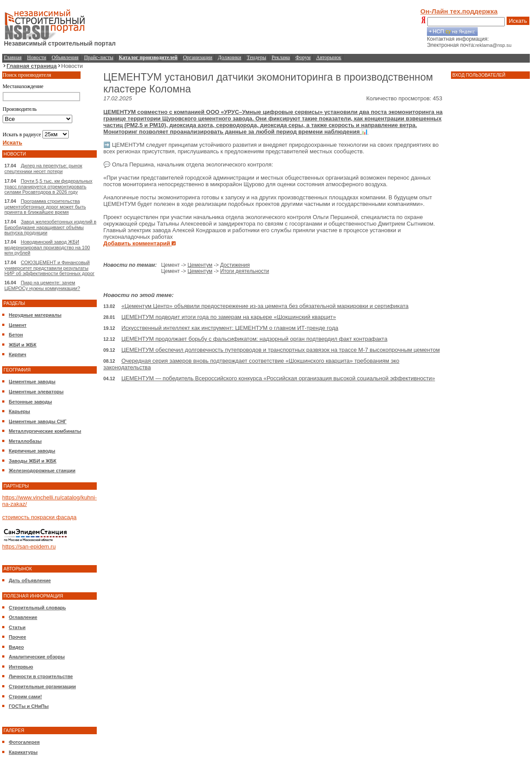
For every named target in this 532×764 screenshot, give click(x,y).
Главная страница (32, 66)
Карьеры (19, 411)
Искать (518, 21)
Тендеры (257, 57)
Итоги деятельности (245, 271)
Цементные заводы (32, 382)
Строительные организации (42, 686)
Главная (13, 57)
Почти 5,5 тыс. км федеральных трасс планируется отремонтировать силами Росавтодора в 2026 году (48, 186)
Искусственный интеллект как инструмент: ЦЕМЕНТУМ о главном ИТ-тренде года (230, 328)
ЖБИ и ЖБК (23, 345)
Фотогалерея (24, 742)
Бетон (16, 335)
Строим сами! (25, 697)
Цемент (18, 325)
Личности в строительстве (41, 676)
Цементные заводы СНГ (38, 421)
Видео (16, 647)
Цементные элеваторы (36, 392)
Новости (37, 57)
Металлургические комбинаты (45, 431)
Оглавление (23, 617)
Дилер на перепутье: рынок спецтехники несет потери (43, 168)
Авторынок (329, 57)
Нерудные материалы (35, 315)
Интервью (21, 667)
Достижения (235, 265)
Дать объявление (30, 580)
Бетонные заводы (30, 402)
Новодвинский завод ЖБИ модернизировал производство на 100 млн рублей (47, 247)
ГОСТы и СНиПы (29, 706)
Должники (230, 57)
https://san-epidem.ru (29, 546)
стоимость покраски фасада (39, 517)
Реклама (281, 57)
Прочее (18, 637)
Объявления (65, 57)
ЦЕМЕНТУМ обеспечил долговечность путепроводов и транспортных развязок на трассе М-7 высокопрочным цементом (280, 350)
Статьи (17, 627)
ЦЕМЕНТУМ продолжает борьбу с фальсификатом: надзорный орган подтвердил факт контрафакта (254, 339)
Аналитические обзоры (37, 657)
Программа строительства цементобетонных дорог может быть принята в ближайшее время (45, 207)
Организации (198, 57)
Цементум (200, 265)
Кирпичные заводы (32, 451)
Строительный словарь (37, 608)
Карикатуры (23, 752)
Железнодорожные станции (42, 470)
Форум (303, 57)
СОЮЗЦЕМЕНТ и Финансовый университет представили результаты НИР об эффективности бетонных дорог (49, 268)
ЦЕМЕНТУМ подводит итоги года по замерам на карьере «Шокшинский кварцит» (229, 317)
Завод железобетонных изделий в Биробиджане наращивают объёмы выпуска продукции (50, 227)
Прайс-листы (99, 57)
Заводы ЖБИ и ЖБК (33, 461)
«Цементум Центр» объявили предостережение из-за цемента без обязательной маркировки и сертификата (265, 306)
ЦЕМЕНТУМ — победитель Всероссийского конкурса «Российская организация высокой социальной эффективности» (278, 378)
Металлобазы (25, 441)
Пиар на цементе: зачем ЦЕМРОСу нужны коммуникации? (42, 285)
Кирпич (18, 354)
